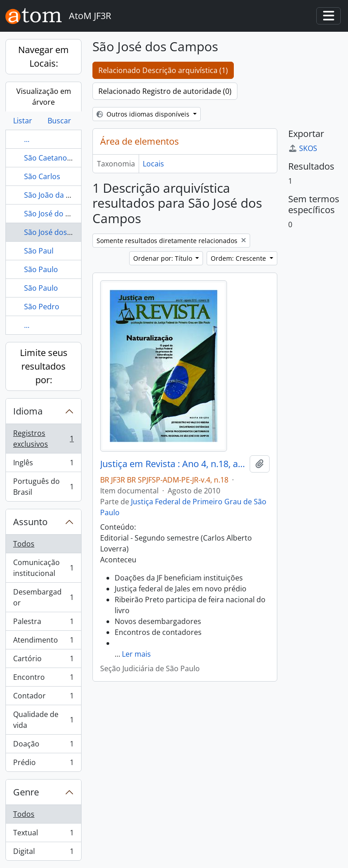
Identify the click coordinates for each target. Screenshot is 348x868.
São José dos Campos (60, 232)
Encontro (43, 679)
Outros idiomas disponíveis (144, 114)
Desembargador (43, 597)
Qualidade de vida (43, 720)
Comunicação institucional (43, 568)
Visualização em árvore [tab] (44, 97)
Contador (43, 698)
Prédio (43, 764)
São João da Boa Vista (61, 195)
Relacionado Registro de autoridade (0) (165, 91)
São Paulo (41, 269)
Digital (43, 853)
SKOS (303, 148)
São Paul (39, 251)
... (27, 139)
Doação (43, 746)
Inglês (43, 465)
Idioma (28, 411)
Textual (43, 835)
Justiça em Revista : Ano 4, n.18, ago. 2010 (173, 464)
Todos (24, 544)
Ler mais (136, 654)
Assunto (30, 522)
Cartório (43, 661)
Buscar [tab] (59, 121)
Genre (26, 792)
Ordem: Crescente (239, 258)
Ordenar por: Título (164, 258)
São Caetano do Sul (57, 158)
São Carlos (42, 176)
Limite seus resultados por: (44, 366)
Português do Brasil (43, 487)
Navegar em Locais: (43, 56)
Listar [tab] (23, 121)
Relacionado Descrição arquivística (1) (163, 70)
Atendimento (43, 642)
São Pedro (42, 307)
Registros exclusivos (43, 439)
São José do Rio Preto (60, 214)
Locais (153, 164)
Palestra (43, 623)
